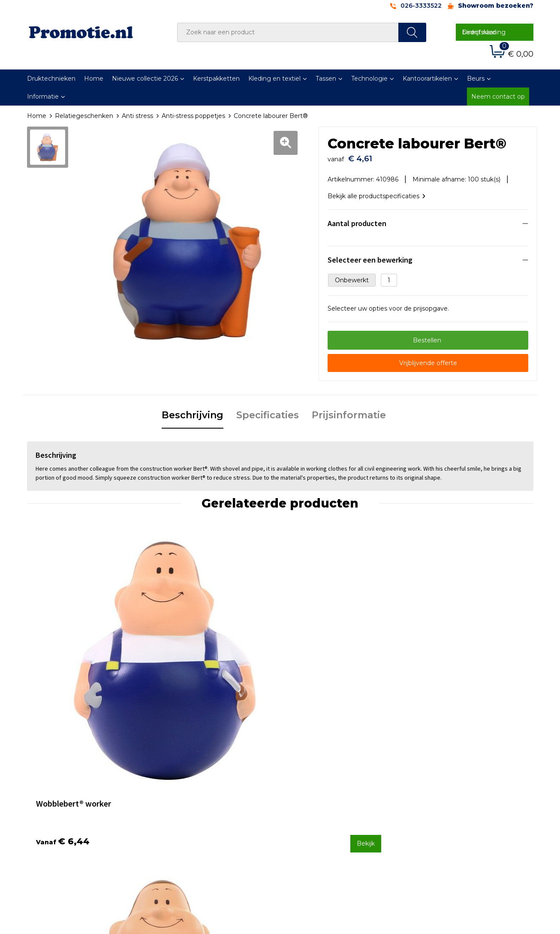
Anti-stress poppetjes (193, 116)
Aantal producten (357, 219)
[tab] (193, 411)
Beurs (476, 79)
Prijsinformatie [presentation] (349, 411)
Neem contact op (498, 97)
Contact (303, 758)
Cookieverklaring (441, 770)
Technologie (369, 79)
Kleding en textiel (274, 79)
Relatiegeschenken (84, 116)
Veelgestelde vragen (196, 770)
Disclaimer (432, 792)
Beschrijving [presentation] (193, 411)
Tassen (326, 79)
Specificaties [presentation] (268, 411)
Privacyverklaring (441, 781)
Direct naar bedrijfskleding (484, 32)
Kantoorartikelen (427, 79)
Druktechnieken (51, 79)
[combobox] (288, 32)
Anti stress (137, 116)
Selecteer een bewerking (370, 255)
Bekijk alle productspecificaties (376, 192)
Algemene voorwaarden (452, 758)
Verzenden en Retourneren (332, 781)
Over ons (179, 758)
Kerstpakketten (216, 79)
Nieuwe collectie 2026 (145, 79)
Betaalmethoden (316, 770)
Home (94, 79)
